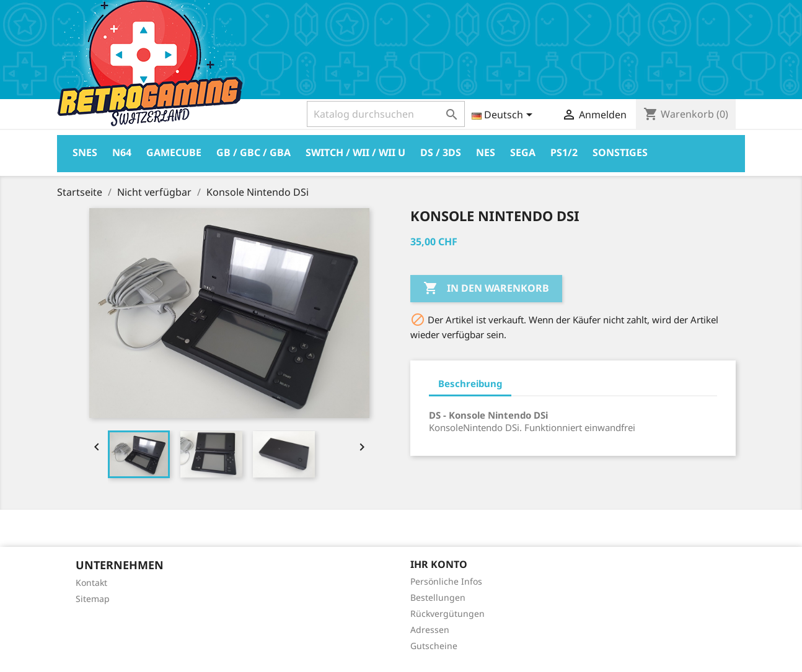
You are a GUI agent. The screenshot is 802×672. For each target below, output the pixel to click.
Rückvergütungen (447, 613)
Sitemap (93, 599)
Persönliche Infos (446, 581)
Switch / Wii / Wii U (355, 152)
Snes (85, 152)
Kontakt (91, 583)
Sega (523, 152)
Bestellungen (438, 597)
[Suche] (386, 114)
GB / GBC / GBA (253, 152)
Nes (486, 152)
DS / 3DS (441, 152)
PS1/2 (564, 152)
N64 (122, 152)
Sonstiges (620, 152)
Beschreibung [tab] (470, 383)
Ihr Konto (439, 564)
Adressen (430, 630)
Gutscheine (434, 646)
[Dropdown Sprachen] (504, 116)
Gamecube (174, 152)
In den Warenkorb (486, 289)
